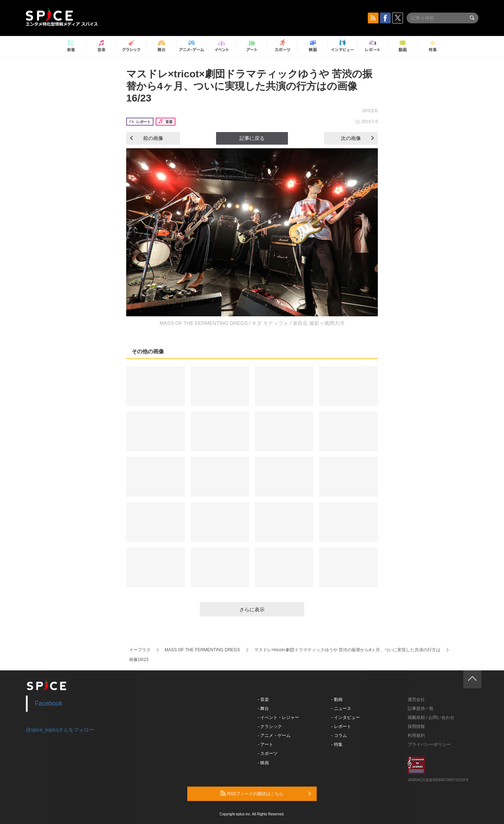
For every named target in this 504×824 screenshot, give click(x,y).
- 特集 (337, 744)
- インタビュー (346, 717)
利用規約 (416, 735)
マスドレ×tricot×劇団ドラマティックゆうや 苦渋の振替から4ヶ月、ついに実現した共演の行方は (347, 650)
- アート (265, 744)
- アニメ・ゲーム (274, 735)
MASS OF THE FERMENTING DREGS (202, 650)
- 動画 (337, 700)
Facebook (49, 703)
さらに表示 (252, 610)
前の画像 (147, 138)
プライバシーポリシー (429, 744)
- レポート (341, 726)
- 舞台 (263, 708)
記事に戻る (252, 138)
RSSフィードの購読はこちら (266, 793)
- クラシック (270, 726)
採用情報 (416, 726)
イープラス (140, 650)
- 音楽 (263, 700)
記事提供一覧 (421, 708)
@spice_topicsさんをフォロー (60, 730)
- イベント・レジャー (278, 717)
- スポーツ (268, 753)
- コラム (339, 735)
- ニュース (341, 708)
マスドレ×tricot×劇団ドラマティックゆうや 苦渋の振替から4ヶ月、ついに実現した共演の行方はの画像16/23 (249, 86)
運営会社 (416, 700)
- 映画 (263, 763)
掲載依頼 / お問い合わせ (431, 717)
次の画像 (357, 138)
